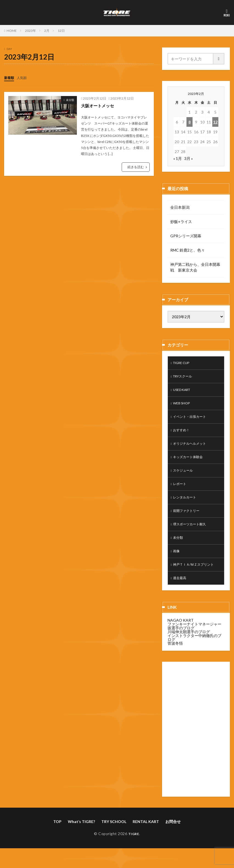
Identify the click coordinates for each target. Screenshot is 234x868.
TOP (57, 835)
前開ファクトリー (188, 520)
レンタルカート (186, 506)
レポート (181, 492)
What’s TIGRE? (81, 835)
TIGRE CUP (183, 363)
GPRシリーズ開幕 (186, 236)
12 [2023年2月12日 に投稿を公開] (215, 122)
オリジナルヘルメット (192, 449)
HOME (12, 31)
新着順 (10, 77)
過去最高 (181, 592)
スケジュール (185, 477)
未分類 (70, 100)
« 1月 (178, 158)
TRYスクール (185, 378)
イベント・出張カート (192, 420)
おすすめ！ (183, 435)
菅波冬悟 (175, 657)
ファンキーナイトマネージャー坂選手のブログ (194, 640)
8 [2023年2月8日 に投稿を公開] (190, 122)
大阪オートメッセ (99, 105)
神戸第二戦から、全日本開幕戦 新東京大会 (195, 267)
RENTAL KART (146, 835)
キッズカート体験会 (190, 463)
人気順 (24, 77)
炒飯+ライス (181, 222)
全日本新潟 (180, 207)
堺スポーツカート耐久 (192, 535)
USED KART (184, 392)
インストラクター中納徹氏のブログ (194, 651)
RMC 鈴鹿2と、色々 (188, 250)
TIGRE (134, 848)
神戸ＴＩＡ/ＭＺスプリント (197, 577)
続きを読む (136, 167)
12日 (61, 31)
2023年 (30, 31)
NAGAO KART (181, 634)
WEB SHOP (183, 406)
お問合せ (173, 835)
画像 (177, 563)
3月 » (189, 158)
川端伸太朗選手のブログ (189, 646)
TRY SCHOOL (114, 835)
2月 (47, 31)
